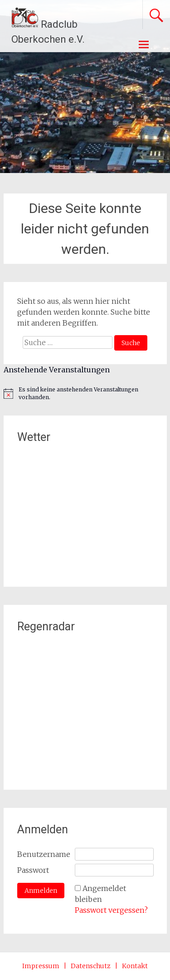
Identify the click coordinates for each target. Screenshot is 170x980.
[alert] (85, 393)
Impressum (41, 966)
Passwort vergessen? (111, 910)
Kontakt (135, 966)
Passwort (33, 870)
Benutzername (44, 854)
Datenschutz (91, 966)
